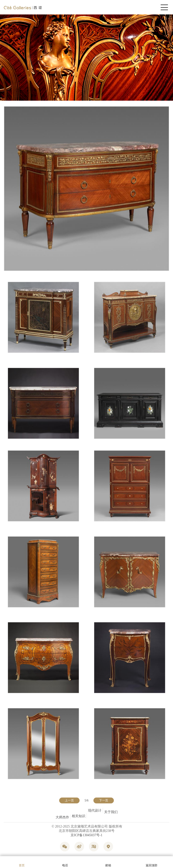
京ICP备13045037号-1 (86, 835)
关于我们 (111, 818)
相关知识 (79, 811)
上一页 (70, 800)
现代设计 (95, 814)
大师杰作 (62, 817)
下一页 (103, 800)
